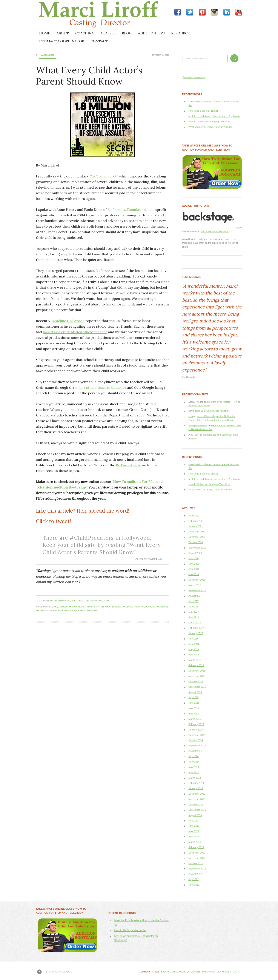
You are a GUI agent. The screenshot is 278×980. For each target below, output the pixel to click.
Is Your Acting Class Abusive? (214, 411)
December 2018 (197, 580)
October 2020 (196, 542)
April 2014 (194, 772)
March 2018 (195, 585)
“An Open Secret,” (104, 176)
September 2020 (197, 548)
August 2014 (195, 751)
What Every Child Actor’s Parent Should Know (89, 76)
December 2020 (197, 532)
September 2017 (197, 590)
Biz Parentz (64, 601)
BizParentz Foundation (127, 210)
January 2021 (196, 526)
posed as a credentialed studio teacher (75, 332)
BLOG (127, 33)
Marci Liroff (74, 15)
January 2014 (196, 788)
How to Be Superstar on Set (203, 111)
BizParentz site (128, 465)
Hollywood (42, 611)
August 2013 (195, 815)
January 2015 (196, 730)
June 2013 (194, 826)
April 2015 (194, 713)
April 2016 (194, 655)
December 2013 (197, 794)
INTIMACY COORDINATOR (62, 41)
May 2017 (194, 612)
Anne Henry (93, 607)
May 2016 (194, 649)
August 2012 (195, 874)
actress (63, 607)
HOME (45, 33)
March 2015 (195, 719)
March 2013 (195, 842)
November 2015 (197, 676)
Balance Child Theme (174, 972)
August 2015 (195, 692)
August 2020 (195, 553)
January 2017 (196, 633)
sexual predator (99, 601)
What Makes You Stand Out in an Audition (210, 127)
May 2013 (194, 831)
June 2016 (194, 644)
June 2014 (194, 762)
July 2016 (194, 639)
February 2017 (196, 628)
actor (53, 601)
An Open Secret (77, 607)
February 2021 (196, 521)
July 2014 (194, 756)
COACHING (85, 33)
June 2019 (194, 569)
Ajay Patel (194, 435)
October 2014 (196, 740)
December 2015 (197, 671)
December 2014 (197, 735)
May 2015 (194, 708)
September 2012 (197, 869)
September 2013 (197, 810)
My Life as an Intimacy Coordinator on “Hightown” (215, 116)
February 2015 (196, 724)
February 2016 (196, 665)
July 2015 (194, 697)
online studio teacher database (101, 387)
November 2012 (197, 858)
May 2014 (194, 767)
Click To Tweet (146, 559)
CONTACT (99, 41)
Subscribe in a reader (194, 77)
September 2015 (197, 687)
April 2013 (194, 837)
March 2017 (195, 623)
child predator (80, 601)
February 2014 (196, 783)
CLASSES (108, 33)
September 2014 (197, 746)
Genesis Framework (203, 972)
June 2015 (194, 703)
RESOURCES (181, 33)
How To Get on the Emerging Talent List (209, 122)
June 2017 (194, 607)
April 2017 (194, 617)
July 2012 (194, 879)
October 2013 (196, 804)
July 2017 (194, 601)
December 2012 (197, 853)
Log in (237, 972)
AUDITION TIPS (151, 33)
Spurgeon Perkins (198, 425)
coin (191, 416)
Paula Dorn (71, 611)
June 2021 (194, 516)
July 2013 (194, 821)
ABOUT (63, 33)
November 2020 (197, 537)
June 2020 (194, 564)
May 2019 (194, 574)
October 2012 (196, 863)
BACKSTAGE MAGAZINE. (215, 231)
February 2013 (196, 847)
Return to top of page (58, 972)
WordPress (224, 972)
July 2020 (194, 558)
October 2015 (196, 681)
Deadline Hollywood (68, 321)
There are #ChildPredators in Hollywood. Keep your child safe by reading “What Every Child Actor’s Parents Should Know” (102, 545)
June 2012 (194, 885)
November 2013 (197, 799)
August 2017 (195, 596)
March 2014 (195, 778)
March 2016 (195, 660)
